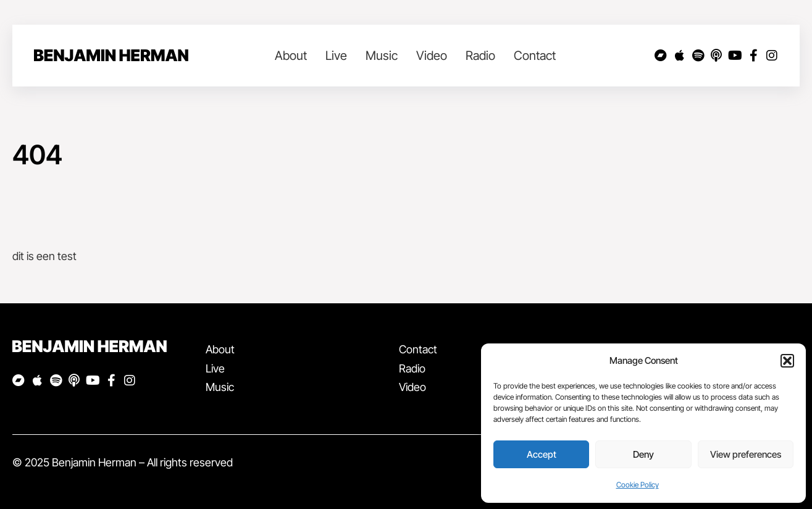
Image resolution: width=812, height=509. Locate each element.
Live (336, 56)
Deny (643, 454)
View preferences (746, 454)
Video (432, 56)
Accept (542, 454)
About (291, 56)
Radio (480, 56)
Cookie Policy (638, 485)
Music (382, 56)
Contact (535, 56)
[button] (787, 361)
